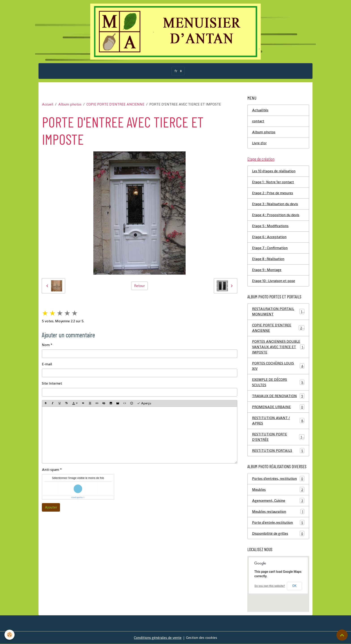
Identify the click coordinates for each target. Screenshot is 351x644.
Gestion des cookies (202, 638)
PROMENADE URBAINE (278, 407)
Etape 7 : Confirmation (270, 248)
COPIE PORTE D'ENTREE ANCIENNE (115, 104)
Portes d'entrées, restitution (278, 479)
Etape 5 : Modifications (270, 226)
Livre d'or (259, 143)
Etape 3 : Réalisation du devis (275, 204)
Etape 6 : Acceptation (269, 237)
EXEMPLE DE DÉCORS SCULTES (278, 382)
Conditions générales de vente (158, 638)
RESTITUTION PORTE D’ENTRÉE (278, 437)
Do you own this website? (270, 586)
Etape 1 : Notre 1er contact (273, 182)
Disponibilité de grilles (278, 533)
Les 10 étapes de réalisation (274, 171)
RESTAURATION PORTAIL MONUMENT (278, 311)
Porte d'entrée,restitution (278, 522)
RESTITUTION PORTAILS (278, 451)
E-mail (47, 364)
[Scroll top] (342, 635)
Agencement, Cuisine (278, 501)
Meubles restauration (278, 512)
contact (258, 121)
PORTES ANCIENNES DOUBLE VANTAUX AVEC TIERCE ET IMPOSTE (278, 347)
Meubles (278, 490)
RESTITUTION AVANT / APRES (278, 421)
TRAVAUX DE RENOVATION (278, 396)
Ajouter (51, 507)
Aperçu (144, 403)
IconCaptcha (77, 498)
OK (294, 586)
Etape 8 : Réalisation (268, 259)
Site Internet (52, 383)
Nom (46, 345)
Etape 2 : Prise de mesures (273, 193)
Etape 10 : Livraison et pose (274, 281)
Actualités (260, 110)
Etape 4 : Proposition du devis (276, 215)
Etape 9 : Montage (267, 270)
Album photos (70, 104)
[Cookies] (10, 635)
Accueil (48, 104)
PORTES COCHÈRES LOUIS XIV (278, 366)
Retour (139, 286)
